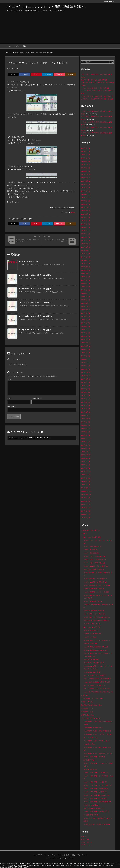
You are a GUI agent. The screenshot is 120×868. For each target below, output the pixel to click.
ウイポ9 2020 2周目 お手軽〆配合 (95, 579)
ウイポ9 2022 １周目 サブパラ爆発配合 (97, 617)
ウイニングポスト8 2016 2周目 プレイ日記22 (35, 303)
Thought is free (70, 858)
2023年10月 (86, 181)
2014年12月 (86, 488)
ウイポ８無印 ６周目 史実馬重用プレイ (98, 753)
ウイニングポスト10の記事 (91, 627)
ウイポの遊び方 (87, 708)
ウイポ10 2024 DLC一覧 (92, 672)
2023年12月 (86, 174)
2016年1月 (85, 448)
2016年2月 (86, 445)
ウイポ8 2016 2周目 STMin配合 (43, 53)
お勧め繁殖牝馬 (89, 744)
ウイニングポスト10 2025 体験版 (95, 675)
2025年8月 (85, 151)
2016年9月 (85, 422)
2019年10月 (86, 310)
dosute (73, 212)
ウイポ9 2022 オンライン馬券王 (94, 614)
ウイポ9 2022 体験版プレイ (93, 601)
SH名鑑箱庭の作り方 (91, 815)
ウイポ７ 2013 (87, 702)
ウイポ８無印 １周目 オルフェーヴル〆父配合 (98, 723)
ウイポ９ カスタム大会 (92, 624)
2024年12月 (86, 165)
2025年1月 (85, 161)
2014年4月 (86, 514)
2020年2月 (85, 297)
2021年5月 (86, 257)
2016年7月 (86, 429)
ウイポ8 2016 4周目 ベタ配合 (95, 782)
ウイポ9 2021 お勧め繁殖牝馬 (94, 589)
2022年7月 (85, 221)
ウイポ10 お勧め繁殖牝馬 (93, 634)
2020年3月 (86, 293)
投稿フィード (85, 839)
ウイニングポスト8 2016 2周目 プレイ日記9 (35, 289)
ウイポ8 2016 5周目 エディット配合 (97, 785)
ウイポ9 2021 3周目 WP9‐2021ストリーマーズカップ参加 (98, 597)
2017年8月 (85, 386)
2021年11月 (86, 247)
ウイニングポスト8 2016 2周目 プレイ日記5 (35, 330)
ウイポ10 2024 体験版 (91, 659)
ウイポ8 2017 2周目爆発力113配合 (96, 795)
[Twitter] (13, 74)
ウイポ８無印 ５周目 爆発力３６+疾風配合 (97, 749)
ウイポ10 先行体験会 (91, 630)
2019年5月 (85, 326)
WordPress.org (86, 845)
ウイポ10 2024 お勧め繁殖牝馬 (94, 663)
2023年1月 (85, 204)
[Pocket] (59, 74)
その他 (84, 534)
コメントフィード (87, 842)
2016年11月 (86, 415)
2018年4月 (86, 359)
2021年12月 (86, 244)
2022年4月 (86, 231)
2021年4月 (86, 260)
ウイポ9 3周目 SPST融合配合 (95, 560)
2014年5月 (86, 511)
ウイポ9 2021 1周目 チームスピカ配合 (97, 585)
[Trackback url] (42, 438)
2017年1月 (85, 409)
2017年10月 (86, 379)
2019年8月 (85, 316)
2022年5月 (85, 227)
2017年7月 (85, 389)
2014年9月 (86, 498)
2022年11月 (86, 211)
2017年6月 (85, 392)
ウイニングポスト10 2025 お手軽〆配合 (97, 682)
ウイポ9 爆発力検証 (91, 553)
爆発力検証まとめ (88, 715)
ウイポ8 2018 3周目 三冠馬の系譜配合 (97, 824)
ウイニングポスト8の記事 (22, 53)
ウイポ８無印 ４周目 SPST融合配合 (97, 741)
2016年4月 (86, 438)
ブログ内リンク (87, 712)
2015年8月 (85, 462)
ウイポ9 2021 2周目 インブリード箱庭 (96, 592)
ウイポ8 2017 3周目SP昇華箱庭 (95, 798)
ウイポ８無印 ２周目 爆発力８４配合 (97, 731)
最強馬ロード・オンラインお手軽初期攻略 (94, 80)
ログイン (84, 837)
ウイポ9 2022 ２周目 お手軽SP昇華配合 (97, 620)
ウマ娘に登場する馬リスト (90, 530)
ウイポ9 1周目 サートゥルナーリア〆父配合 (98, 542)
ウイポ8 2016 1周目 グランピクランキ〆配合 (98, 765)
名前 (9, 398)
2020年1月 (85, 300)
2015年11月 (86, 455)
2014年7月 (86, 504)
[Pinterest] (36, 74)
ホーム (9, 53)
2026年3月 (85, 148)
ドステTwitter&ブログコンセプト (92, 698)
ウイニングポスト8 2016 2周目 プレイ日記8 (35, 275)
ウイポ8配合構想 (90, 769)
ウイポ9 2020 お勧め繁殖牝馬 (94, 569)
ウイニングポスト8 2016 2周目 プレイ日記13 (35, 316)
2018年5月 (85, 356)
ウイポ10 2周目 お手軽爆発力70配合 (96, 647)
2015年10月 (86, 458)
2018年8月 (85, 349)
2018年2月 (85, 366)
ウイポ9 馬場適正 (90, 550)
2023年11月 (86, 178)
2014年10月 (86, 495)
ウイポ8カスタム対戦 (91, 805)
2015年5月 (86, 471)
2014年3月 (86, 518)
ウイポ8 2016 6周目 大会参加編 (96, 789)
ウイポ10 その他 (90, 637)
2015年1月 (85, 485)
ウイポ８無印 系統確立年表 (93, 728)
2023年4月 (86, 194)
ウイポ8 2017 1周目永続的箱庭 (95, 792)
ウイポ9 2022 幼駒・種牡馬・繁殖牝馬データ (98, 606)
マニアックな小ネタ (91, 737)
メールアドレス (37, 398)
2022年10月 (86, 214)
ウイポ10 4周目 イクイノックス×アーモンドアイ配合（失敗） (98, 655)
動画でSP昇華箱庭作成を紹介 (94, 808)
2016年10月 (86, 419)
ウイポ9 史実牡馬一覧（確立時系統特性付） (98, 574)
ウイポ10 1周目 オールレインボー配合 (97, 640)
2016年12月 (86, 412)
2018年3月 (86, 363)
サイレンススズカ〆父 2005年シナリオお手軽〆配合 (97, 96)
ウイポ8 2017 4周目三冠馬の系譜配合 (97, 802)
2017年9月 (85, 382)
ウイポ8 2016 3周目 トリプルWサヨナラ (98, 777)
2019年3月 (85, 333)
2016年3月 (86, 442)
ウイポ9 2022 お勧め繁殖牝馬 (94, 611)
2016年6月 (85, 432)
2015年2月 (86, 481)
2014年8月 (86, 501)
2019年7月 (85, 320)
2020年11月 (86, 270)
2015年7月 (85, 465)
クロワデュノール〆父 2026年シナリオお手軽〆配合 (97, 99)
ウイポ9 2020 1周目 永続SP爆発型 (96, 566)
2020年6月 (85, 283)
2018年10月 (86, 346)
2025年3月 (85, 158)
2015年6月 (85, 468)
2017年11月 (86, 376)
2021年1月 (85, 264)
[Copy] (71, 74)
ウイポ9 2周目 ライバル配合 (94, 556)
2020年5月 (86, 287)
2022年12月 (86, 207)
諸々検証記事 (89, 760)
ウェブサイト (11, 407)
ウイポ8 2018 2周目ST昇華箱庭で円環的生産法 (98, 820)
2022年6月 (85, 224)
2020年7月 (85, 280)
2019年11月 (86, 306)
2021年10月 (86, 250)
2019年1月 (85, 339)
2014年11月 (86, 491)
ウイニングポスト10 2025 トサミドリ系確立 (95, 88)
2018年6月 (85, 353)
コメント (10, 380)
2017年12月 (86, 372)
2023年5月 (85, 191)
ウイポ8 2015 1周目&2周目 (94, 757)
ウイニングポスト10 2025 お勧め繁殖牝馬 (97, 679)
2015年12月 (86, 452)
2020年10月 (86, 273)
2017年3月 (86, 402)
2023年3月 (86, 198)
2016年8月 (85, 425)
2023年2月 (85, 201)
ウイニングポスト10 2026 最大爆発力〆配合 (98, 692)
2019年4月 (86, 330)
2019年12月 (86, 303)
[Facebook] (25, 74)
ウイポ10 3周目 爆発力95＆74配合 (95, 650)
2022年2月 (85, 237)
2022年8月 (85, 217)
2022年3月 (85, 234)
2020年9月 (85, 277)
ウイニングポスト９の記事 (91, 537)
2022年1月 (85, 240)
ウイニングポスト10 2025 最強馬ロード (97, 689)
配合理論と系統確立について (91, 705)
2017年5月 (85, 396)
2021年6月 (85, 254)
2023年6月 (85, 188)
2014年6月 (86, 508)
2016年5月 (85, 435)
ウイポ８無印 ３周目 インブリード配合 (98, 734)
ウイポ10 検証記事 (91, 644)
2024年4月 (85, 168)
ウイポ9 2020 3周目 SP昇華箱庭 (95, 582)
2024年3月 (85, 171)
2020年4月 (85, 290)
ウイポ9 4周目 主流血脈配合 (94, 563)
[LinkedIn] (48, 74)
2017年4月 (86, 399)
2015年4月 (86, 475)
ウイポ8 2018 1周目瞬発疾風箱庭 (96, 812)
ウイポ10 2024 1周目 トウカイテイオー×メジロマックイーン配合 (98, 667)
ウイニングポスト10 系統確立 (94, 685)
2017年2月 (85, 405)
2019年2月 (85, 336)
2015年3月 (86, 478)
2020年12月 (86, 267)
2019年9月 (85, 313)
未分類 (85, 695)
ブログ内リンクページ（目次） (29, 261)
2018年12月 (86, 343)
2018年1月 (85, 369)
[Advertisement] (60, 29)
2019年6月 (85, 323)
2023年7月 (85, 184)
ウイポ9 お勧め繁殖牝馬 (92, 546)
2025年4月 (85, 155)
